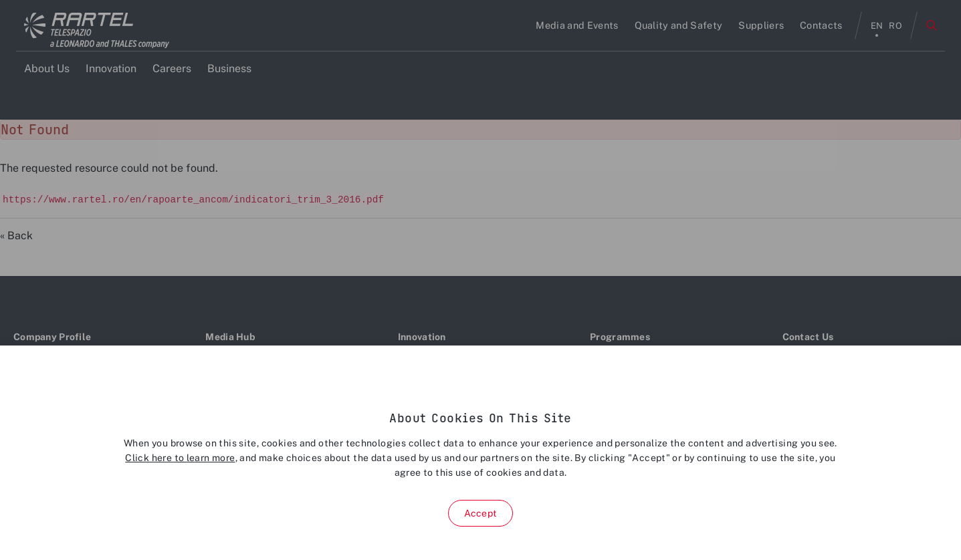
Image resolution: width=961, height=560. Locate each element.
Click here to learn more (180, 458)
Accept (480, 513)
